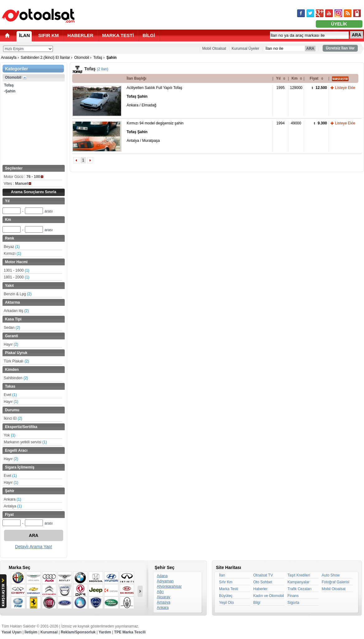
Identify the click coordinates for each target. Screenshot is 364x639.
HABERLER (80, 35)
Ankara (12, 499)
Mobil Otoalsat (214, 49)
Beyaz (12, 247)
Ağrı (160, 592)
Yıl (278, 78)
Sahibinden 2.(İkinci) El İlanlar (45, 58)
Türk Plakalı (16, 361)
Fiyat (314, 78)
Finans (293, 596)
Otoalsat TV (263, 575)
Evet (10, 395)
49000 (296, 123)
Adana (162, 576)
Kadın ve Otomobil (269, 596)
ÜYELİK (339, 24)
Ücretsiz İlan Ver (340, 48)
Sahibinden (16, 378)
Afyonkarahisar (169, 586)
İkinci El (13, 418)
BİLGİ (149, 35)
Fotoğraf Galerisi (336, 582)
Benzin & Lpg (18, 294)
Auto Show (331, 575)
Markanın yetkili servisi (25, 442)
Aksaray (163, 597)
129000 (296, 88)
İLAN (24, 35)
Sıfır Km (226, 582)
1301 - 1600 (16, 270)
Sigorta (293, 603)
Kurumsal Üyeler (246, 49)
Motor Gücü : (23, 177)
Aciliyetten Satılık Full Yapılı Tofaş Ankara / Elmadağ (154, 96)
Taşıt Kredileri (299, 575)
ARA (357, 35)
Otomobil (82, 58)
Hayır (11, 344)
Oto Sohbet (263, 582)
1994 (280, 123)
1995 (280, 88)
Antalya (13, 506)
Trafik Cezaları (300, 589)
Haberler (260, 589)
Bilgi (257, 603)
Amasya (163, 602)
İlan (222, 575)
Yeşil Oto (226, 603)
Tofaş (98, 58)
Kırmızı (12, 254)
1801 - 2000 (16, 277)
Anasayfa (9, 58)
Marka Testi (229, 589)
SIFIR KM (49, 35)
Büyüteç (226, 596)
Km (294, 78)
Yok (10, 435)
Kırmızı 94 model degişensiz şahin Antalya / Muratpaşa (155, 132)
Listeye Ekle (345, 88)
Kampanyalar (299, 582)
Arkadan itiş (16, 311)
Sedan (12, 328)
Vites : (17, 184)
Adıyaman (165, 581)
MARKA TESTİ (118, 35)
